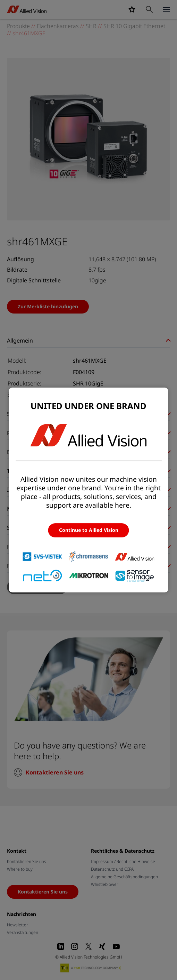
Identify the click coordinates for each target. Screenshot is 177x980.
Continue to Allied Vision (89, 530)
